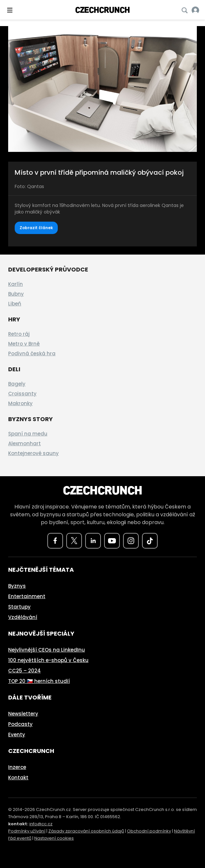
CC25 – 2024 (24, 671)
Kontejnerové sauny (33, 453)
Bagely (17, 384)
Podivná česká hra (32, 353)
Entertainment (27, 596)
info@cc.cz (41, 824)
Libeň (15, 304)
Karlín (16, 284)
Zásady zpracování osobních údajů (86, 831)
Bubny (16, 294)
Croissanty (22, 394)
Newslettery (23, 714)
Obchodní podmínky (149, 831)
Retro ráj (19, 334)
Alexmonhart (24, 443)
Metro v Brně (24, 344)
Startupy (19, 607)
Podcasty (20, 724)
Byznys (17, 586)
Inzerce (17, 767)
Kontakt (18, 778)
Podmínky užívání (27, 831)
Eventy (17, 735)
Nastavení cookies (54, 838)
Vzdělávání (23, 617)
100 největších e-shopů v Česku (48, 660)
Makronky (20, 403)
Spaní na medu (28, 434)
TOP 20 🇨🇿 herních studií (39, 681)
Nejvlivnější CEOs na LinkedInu (47, 650)
